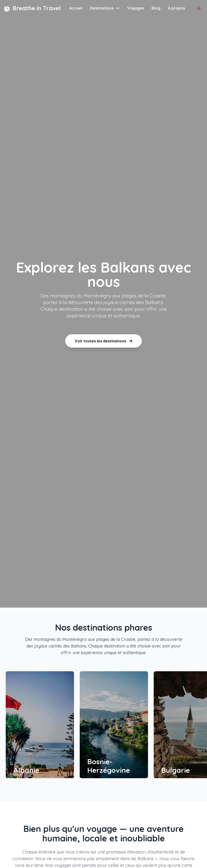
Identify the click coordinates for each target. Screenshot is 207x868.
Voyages (136, 8)
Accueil (76, 8)
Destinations (105, 8)
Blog (156, 8)
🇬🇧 (198, 8)
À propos (176, 8)
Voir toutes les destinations (103, 341)
